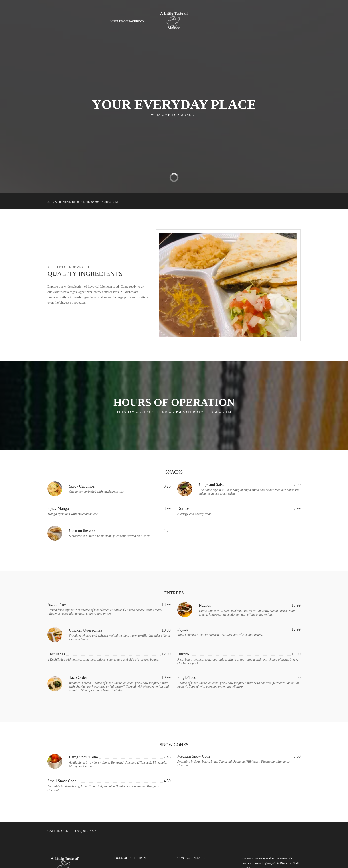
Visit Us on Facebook (128, 21)
